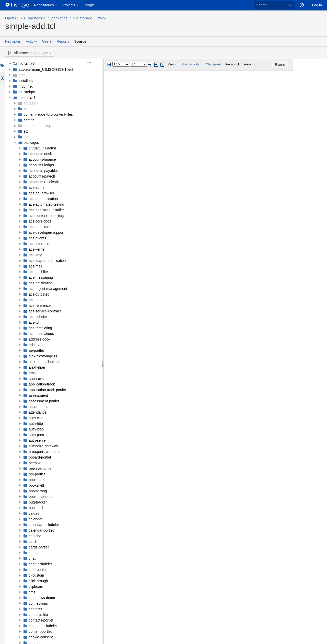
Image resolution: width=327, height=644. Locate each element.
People (89, 5)
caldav (34, 513)
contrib (29, 120)
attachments (39, 407)
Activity (31, 41)
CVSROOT (27, 64)
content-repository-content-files (48, 114)
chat (32, 558)
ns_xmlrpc (27, 92)
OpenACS (14, 18)
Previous (109, 65)
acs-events (38, 238)
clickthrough (38, 581)
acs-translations (41, 334)
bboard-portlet (40, 457)
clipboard (36, 587)
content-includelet (43, 626)
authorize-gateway (43, 446)
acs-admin (37, 188)
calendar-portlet (41, 530)
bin (26, 109)
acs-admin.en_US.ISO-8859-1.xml (46, 69)
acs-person (38, 300)
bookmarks (38, 480)
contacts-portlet (41, 620)
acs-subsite (38, 317)
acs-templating (40, 328)
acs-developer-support (47, 232)
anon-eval (37, 379)
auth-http (36, 424)
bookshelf (37, 485)
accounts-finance (42, 159)
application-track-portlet (48, 390)
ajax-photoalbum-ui (44, 362)
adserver (36, 345)
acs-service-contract (45, 311)
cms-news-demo (42, 598)
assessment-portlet (44, 401)
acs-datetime (39, 227)
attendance (38, 412)
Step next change (162, 65)
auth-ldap (36, 429)
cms (32, 592)
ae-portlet (36, 350)
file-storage (83, 18)
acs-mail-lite (38, 272)
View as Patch (192, 64)
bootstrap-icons (41, 497)
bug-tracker (38, 502)
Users (47, 41)
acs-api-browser (42, 193)
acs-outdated (39, 294)
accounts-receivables (46, 182)
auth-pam (36, 435)
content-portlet (40, 631)
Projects (69, 5)
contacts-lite (38, 615)
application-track (42, 384)
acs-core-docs (40, 221)
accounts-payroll (42, 176)
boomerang (38, 491)
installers (26, 81)
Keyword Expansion (239, 64)
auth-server (38, 440)
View (171, 64)
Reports (63, 41)
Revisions (13, 41)
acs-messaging (41, 277)
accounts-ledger (42, 165)
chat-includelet (40, 564)
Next (150, 65)
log (26, 137)
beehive (35, 463)
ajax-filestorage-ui (43, 356)
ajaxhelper (37, 367)
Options (2, 78)
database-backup (37, 126)
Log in (317, 5)
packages (59, 18)
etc (26, 131)
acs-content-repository (47, 216)
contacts (36, 609)
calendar (36, 519)
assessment (38, 395)
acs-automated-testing (47, 204)
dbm (22, 75)
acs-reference (40, 306)
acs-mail (36, 266)
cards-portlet (39, 547)
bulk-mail (36, 508)
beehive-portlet (41, 469)
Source (80, 41)
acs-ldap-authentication (47, 261)
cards (33, 542)
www (102, 18)
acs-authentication (43, 199)
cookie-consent (41, 637)
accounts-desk (40, 154)
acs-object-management (48, 289)
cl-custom (37, 575)
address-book (40, 339)
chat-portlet (38, 570)
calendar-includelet (44, 525)
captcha (35, 536)
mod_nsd (26, 86)
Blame (314, 65)
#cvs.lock (31, 103)
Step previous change (156, 65)
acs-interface (39, 244)
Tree (2, 65)
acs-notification (41, 283)
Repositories (44, 5)
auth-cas (36, 418)
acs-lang (36, 255)
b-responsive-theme (45, 452)
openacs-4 (37, 18)
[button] (92, 63)
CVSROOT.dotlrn (43, 148)
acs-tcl (34, 322)
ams (32, 373)
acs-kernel (37, 249)
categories (37, 553)
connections (38, 603)
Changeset (213, 64)
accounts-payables (44, 171)
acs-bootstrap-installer (46, 210)
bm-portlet (37, 474)
